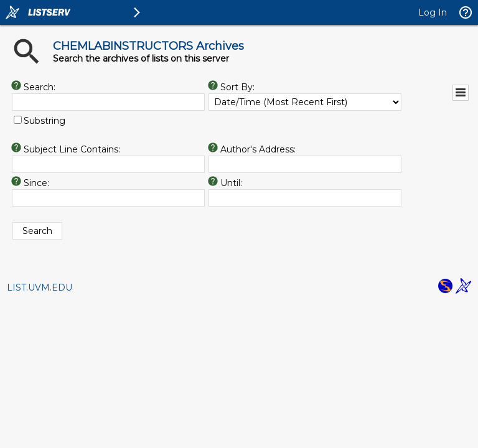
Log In (433, 12)
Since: (36, 183)
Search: (40, 87)
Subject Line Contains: (72, 149)
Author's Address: (258, 149)
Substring (45, 121)
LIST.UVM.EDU (40, 287)
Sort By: (237, 87)
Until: (231, 183)
